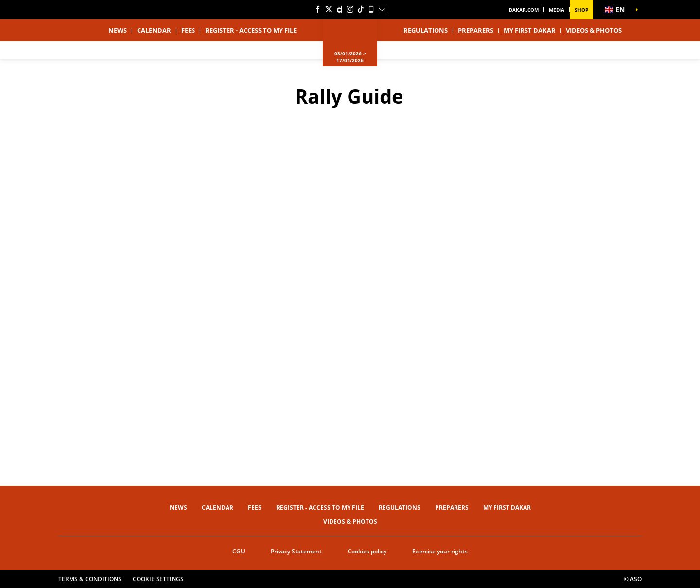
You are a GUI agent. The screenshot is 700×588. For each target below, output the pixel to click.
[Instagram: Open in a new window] (350, 9)
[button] (617, 10)
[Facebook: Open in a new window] (318, 9)
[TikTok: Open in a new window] (361, 9)
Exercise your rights (440, 551)
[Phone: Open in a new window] (371, 9)
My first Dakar (530, 30)
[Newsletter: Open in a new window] (382, 9)
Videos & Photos (594, 30)
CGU (239, 551)
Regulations (426, 30)
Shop (581, 10)
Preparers (476, 30)
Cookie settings (158, 579)
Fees (188, 30)
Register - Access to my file (251, 30)
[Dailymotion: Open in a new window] (339, 9)
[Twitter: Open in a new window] (329, 9)
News (118, 30)
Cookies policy (367, 551)
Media (557, 10)
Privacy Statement (296, 551)
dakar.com (524, 10)
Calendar (154, 30)
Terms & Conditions (90, 579)
